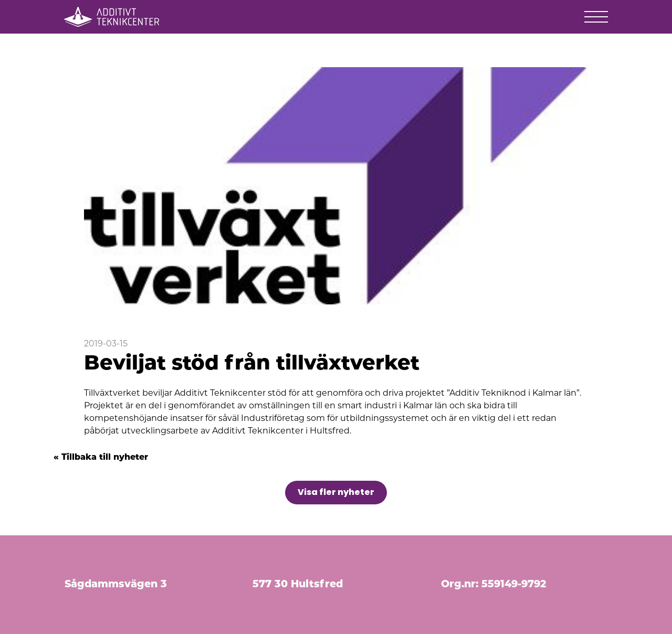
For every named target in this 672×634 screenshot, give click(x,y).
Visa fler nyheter (336, 492)
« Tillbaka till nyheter (101, 458)
